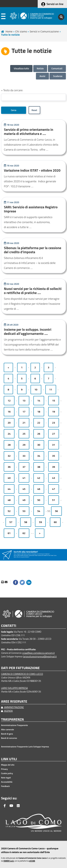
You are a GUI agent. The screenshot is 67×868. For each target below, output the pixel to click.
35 (54, 456)
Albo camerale (8, 730)
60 (55, 522)
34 (39, 456)
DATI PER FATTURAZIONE (20, 668)
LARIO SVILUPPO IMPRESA (14, 688)
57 (11, 522)
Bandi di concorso (9, 738)
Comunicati (57, 68)
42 (39, 478)
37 (24, 467)
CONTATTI (9, 626)
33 (24, 456)
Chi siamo (21, 31)
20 (9, 423)
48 (9, 500)
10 (36, 390)
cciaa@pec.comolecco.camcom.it (38, 653)
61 (9, 533)
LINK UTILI (9, 759)
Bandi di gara (7, 734)
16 (9, 412)
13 (24, 401)
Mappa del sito (8, 765)
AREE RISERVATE (14, 701)
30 (39, 445)
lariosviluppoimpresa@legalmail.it (40, 656)
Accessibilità (7, 782)
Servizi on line (55, 4)
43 (54, 478)
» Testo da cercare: (12, 90)
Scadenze (58, 76)
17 (24, 412)
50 (39, 500)
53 (24, 511)
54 (39, 511)
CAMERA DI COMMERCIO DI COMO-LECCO (22, 674)
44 (9, 489)
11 (51, 390)
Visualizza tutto (21, 68)
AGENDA (7, 711)
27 (54, 434)
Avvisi (42, 76)
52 (9, 511)
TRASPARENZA (13, 719)
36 (9, 467)
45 (24, 489)
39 (54, 467)
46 (39, 489)
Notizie (40, 68)
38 (39, 467)
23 (54, 423)
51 (54, 500)
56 (56, 511)
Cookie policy (7, 773)
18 (39, 412)
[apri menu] (3, 17)
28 (9, 445)
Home (9, 31)
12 (9, 401)
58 (26, 522)
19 (54, 412)
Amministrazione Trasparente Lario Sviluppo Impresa (25, 747)
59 (40, 522)
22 (39, 423)
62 (24, 533)
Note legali (6, 778)
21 (24, 423)
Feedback (5, 786)
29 (24, 445)
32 (9, 456)
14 (39, 401)
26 (39, 434)
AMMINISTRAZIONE (13, 707)
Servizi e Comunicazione (44, 31)
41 (24, 478)
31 (54, 445)
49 (24, 500)
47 (54, 489)
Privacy (4, 769)
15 (54, 401)
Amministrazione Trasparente (14, 725)
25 (24, 434)
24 (9, 434)
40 (9, 478)
